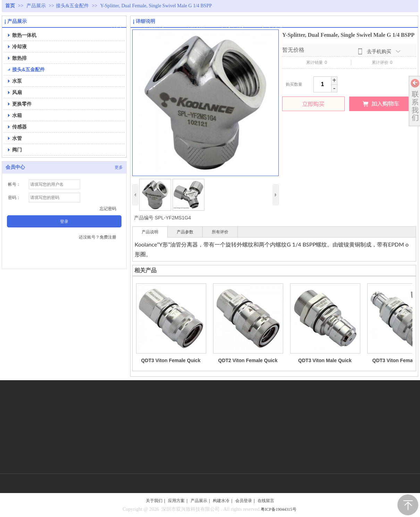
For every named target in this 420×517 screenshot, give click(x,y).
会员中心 (15, 167)
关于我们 (154, 501)
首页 (10, 6)
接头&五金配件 (72, 6)
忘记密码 (108, 209)
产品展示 (37, 6)
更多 (119, 167)
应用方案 (176, 501)
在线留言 (266, 501)
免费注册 (108, 237)
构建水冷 (221, 501)
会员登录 (244, 501)
